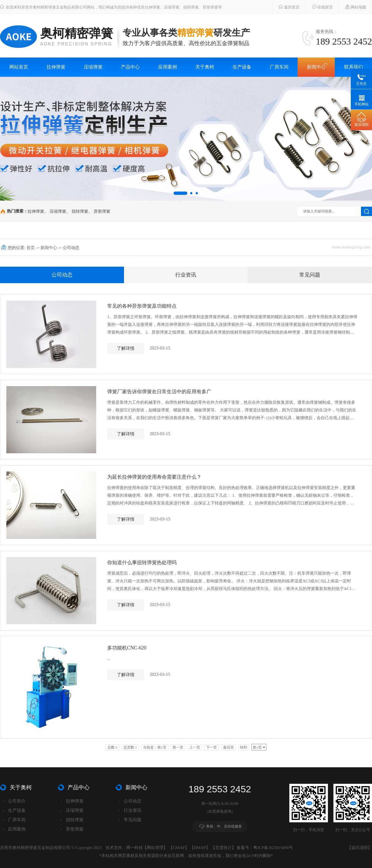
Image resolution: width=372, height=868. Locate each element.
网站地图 (353, 7)
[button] (180, 193)
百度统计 (223, 848)
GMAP (179, 848)
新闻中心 (316, 67)
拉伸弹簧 (56, 67)
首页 (31, 248)
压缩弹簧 (93, 67)
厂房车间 (279, 67)
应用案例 (168, 67)
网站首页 (19, 67)
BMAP (200, 848)
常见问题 (310, 275)
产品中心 (130, 67)
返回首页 (286, 7)
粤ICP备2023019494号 (273, 848)
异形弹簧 (102, 211)
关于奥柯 (205, 67)
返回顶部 (360, 848)
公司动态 (62, 275)
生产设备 (242, 67)
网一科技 (134, 848)
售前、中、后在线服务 (224, 826)
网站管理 (155, 848)
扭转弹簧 (80, 211)
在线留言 (320, 7)
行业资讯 (186, 275)
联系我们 (354, 67)
